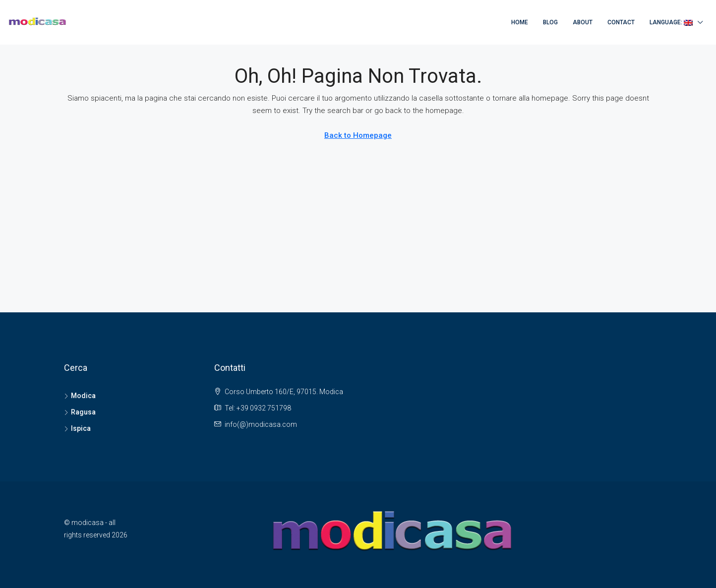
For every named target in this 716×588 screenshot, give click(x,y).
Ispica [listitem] (77, 428)
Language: (671, 22)
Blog (550, 22)
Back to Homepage (358, 135)
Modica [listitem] (80, 396)
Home (520, 22)
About (583, 22)
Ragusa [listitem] (80, 412)
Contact (621, 22)
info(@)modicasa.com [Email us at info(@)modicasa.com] (261, 424)
